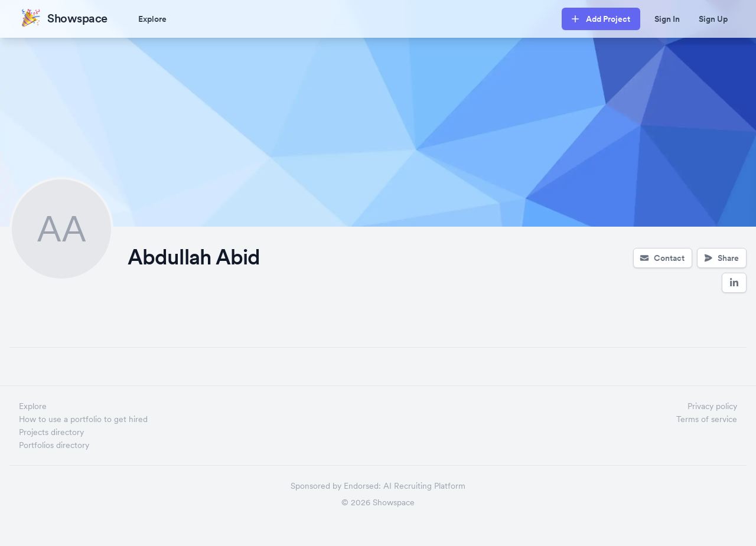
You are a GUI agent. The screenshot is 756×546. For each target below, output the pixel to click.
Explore (152, 19)
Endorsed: (362, 486)
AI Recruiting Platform (424, 486)
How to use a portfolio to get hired (83, 419)
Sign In (667, 19)
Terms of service (707, 419)
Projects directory (51, 432)
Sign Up (713, 19)
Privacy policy (712, 406)
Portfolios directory (54, 445)
